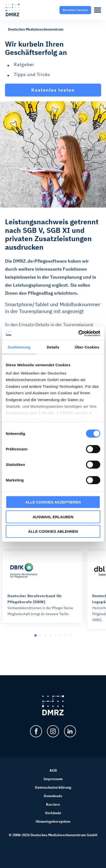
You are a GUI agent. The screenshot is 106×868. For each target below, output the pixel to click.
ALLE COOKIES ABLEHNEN (53, 531)
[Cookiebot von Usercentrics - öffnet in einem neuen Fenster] (78, 333)
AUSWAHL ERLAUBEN (53, 517)
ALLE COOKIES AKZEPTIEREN (53, 502)
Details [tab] (53, 347)
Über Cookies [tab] (87, 347)
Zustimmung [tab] (19, 347)
